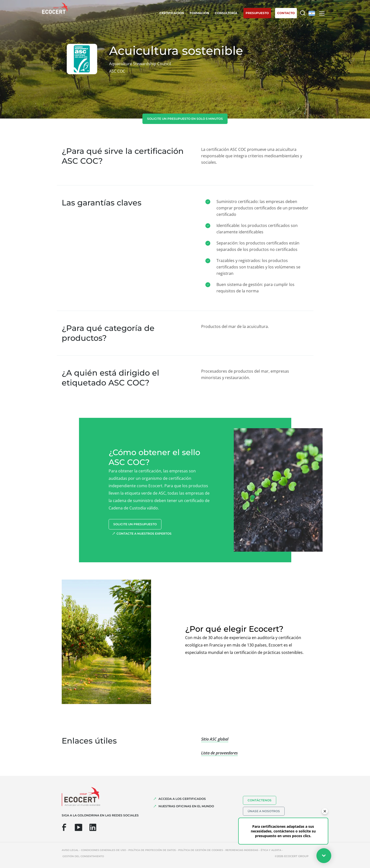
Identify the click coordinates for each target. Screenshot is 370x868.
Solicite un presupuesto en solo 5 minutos (185, 119)
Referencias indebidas (242, 850)
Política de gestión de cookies (201, 850)
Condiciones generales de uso (103, 850)
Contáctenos (260, 800)
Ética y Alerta (271, 850)
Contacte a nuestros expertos (144, 534)
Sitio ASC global (215, 739)
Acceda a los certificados (182, 799)
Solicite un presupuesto (135, 524)
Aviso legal (70, 850)
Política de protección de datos (152, 850)
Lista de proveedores (219, 753)
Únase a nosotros (264, 811)
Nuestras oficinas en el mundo (186, 806)
